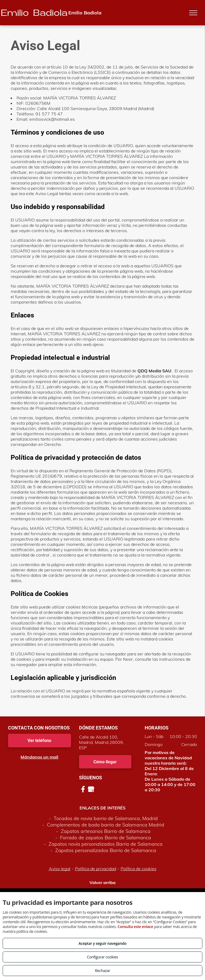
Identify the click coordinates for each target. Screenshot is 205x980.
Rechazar (102, 971)
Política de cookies (139, 869)
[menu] (193, 13)
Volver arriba (102, 882)
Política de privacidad (96, 869)
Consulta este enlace (135, 927)
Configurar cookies (103, 957)
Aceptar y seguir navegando (102, 943)
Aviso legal (60, 869)
